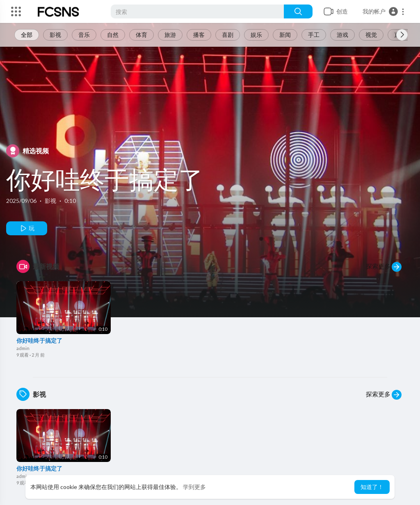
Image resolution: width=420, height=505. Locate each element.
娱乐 (256, 35)
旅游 (170, 35)
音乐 (84, 35)
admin (23, 348)
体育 (142, 35)
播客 (199, 35)
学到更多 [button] (194, 487)
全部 (27, 35)
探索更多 (384, 267)
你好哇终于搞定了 (105, 179)
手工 (314, 35)
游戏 (342, 35)
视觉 (371, 35)
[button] (384, 11)
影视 (55, 35)
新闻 (285, 35)
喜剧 (228, 35)
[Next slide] (402, 35)
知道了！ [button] (372, 487)
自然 (113, 35)
